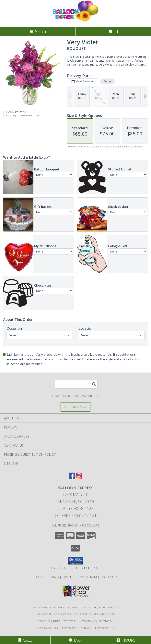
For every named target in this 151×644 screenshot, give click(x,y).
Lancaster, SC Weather (54, 614)
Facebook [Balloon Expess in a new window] (109, 577)
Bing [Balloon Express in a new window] (55, 577)
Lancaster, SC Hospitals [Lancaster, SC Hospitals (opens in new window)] (100, 607)
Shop (38, 31)
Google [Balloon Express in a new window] (41, 577)
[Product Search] (76, 384)
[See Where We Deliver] (75, 407)
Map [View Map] (75, 640)
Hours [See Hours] (126, 640)
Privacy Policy (47, 628)
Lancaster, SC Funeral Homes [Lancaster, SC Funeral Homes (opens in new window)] (55, 607)
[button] (76, 561)
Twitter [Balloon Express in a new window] (69, 577)
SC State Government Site (95, 614)
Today (107, 81)
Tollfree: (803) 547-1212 (76, 515)
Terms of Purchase (77, 628)
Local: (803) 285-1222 (75, 508)
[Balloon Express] (75, 21)
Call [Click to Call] (25, 640)
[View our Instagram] (79, 478)
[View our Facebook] (72, 478)
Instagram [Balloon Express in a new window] (88, 577)
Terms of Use (105, 628)
